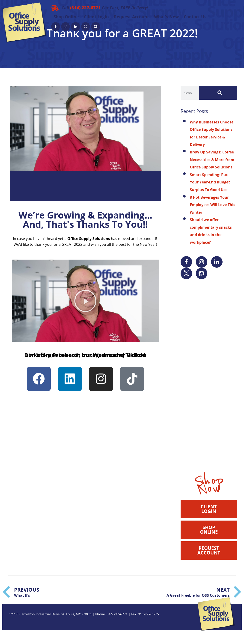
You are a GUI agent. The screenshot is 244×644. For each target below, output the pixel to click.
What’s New (166, 17)
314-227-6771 (117, 614)
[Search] (218, 93)
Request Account (131, 17)
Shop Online (66, 17)
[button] (85, 301)
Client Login (96, 17)
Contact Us (195, 17)
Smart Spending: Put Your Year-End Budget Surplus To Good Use (210, 182)
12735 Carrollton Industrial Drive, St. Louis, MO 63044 (50, 614)
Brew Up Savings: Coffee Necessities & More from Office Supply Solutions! (212, 160)
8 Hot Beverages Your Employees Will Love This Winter (213, 205)
